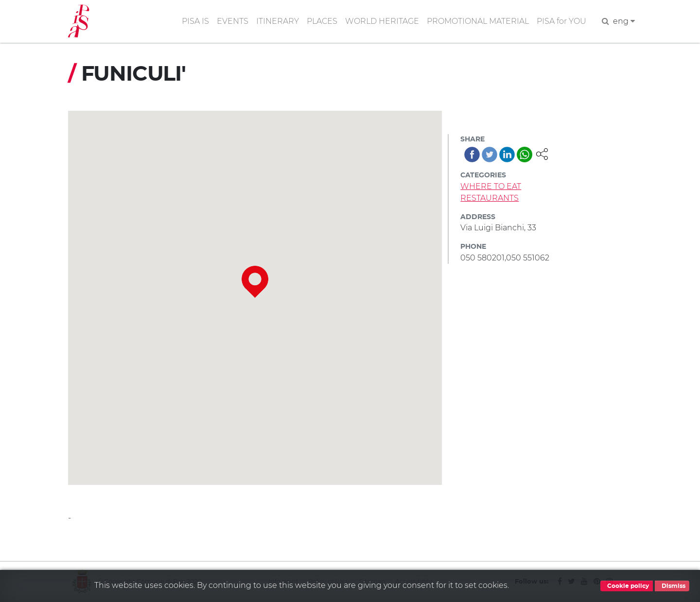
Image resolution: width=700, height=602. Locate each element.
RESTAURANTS (490, 198)
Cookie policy (627, 586)
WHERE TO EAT (491, 186)
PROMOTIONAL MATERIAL (478, 21)
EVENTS (233, 21)
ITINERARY (278, 21)
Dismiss (672, 586)
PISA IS (195, 21)
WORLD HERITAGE (382, 21)
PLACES (322, 21)
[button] (542, 153)
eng (624, 21)
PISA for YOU (561, 21)
